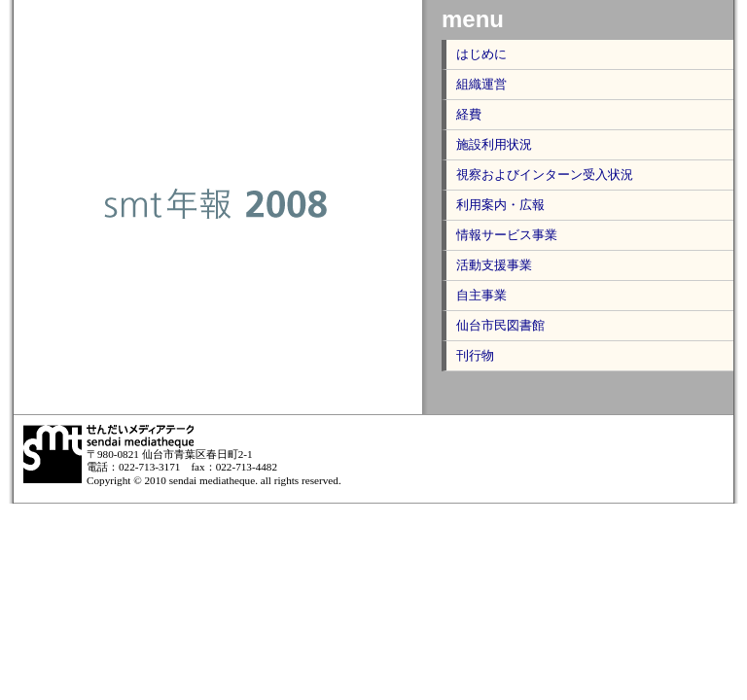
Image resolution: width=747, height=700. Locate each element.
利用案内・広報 (500, 205)
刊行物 (475, 355)
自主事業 (481, 295)
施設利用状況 (494, 144)
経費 (469, 114)
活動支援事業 (494, 265)
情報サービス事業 (507, 235)
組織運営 (481, 84)
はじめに (481, 54)
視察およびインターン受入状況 (545, 175)
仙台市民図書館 (500, 325)
